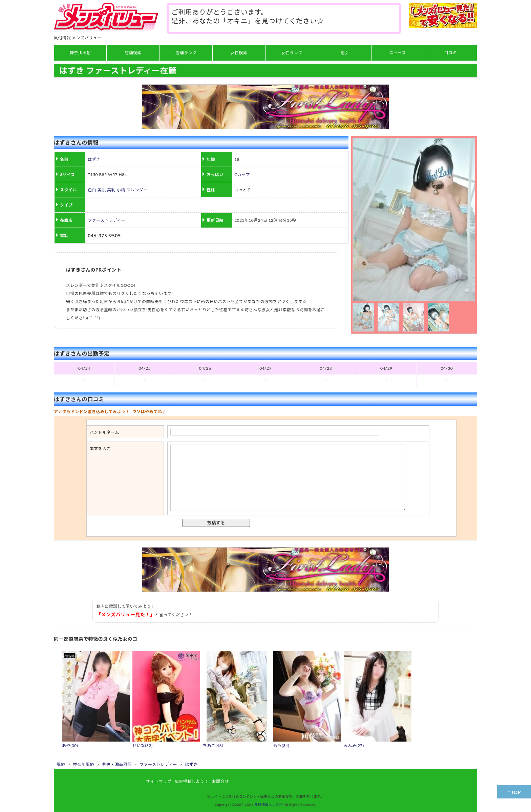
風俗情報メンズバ (269, 805)
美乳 (111, 190)
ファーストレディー (107, 220)
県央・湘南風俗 (117, 764)
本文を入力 (100, 448)
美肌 (102, 190)
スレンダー (137, 190)
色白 (92, 190)
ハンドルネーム (104, 432)
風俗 (61, 764)
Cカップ (242, 175)
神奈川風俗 (83, 764)
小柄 (121, 190)
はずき (94, 159)
